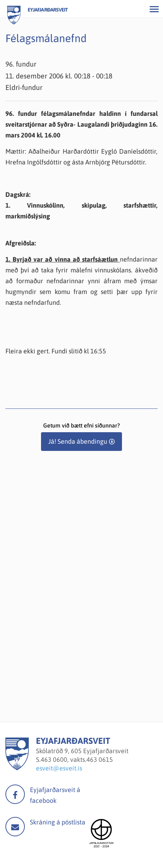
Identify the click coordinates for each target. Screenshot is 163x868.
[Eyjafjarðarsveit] (17, 768)
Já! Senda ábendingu (78, 441)
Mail (15, 827)
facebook (15, 794)
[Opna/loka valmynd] (154, 9)
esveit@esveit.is (59, 768)
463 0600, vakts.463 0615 (77, 760)
